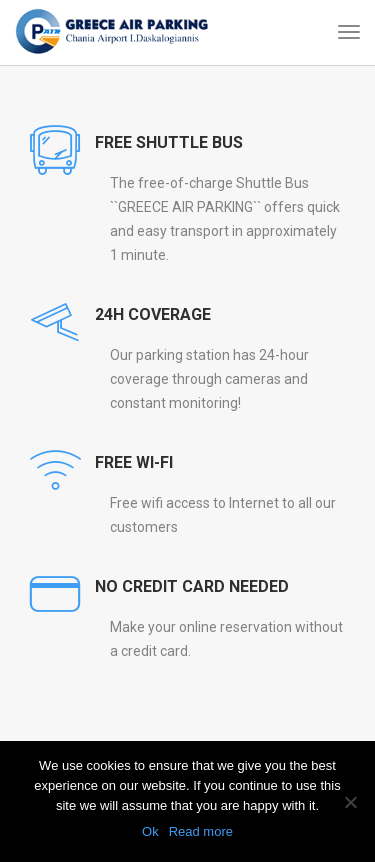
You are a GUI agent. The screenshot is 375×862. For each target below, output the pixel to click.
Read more (201, 831)
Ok (150, 831)
